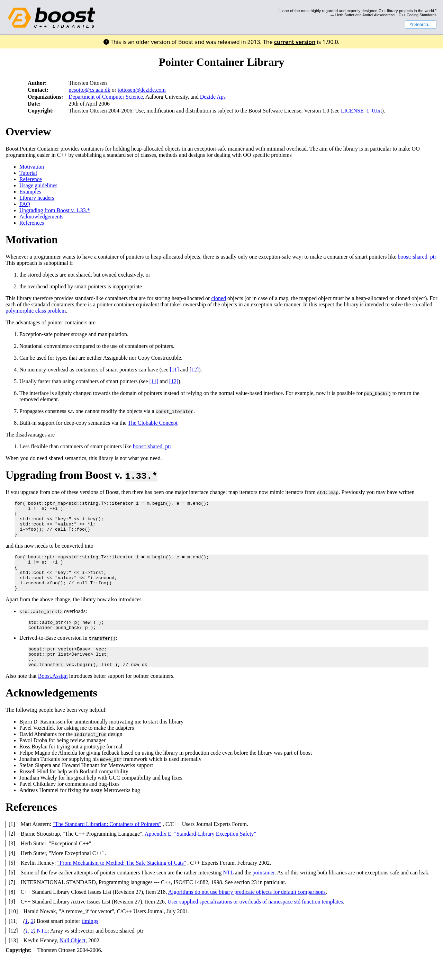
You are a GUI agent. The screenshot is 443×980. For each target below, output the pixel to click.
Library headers (37, 198)
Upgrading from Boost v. (82, 475)
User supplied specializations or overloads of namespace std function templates (255, 922)
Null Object (73, 961)
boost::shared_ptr (417, 257)
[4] (12, 874)
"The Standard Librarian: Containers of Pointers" (107, 845)
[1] (12, 845)
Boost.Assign (53, 697)
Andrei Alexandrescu (379, 15)
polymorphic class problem (36, 311)
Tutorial (28, 173)
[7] (12, 903)
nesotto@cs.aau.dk (89, 90)
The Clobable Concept (153, 423)
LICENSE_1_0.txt (361, 111)
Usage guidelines (38, 185)
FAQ (25, 204)
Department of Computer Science (106, 97)
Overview (28, 132)
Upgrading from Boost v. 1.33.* (55, 210)
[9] (12, 922)
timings (90, 942)
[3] (12, 864)
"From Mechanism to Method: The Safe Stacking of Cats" (121, 884)
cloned (219, 298)
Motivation (32, 167)
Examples (30, 192)
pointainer (263, 893)
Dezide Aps (213, 97)
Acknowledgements (41, 217)
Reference (31, 179)
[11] (174, 370)
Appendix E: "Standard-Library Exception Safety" (200, 855)
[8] (12, 913)
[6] (12, 893)
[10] (13, 932)
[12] (194, 370)
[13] (13, 961)
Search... (421, 25)
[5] (12, 884)
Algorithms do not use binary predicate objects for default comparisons (247, 913)
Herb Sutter (345, 15)
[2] (12, 855)
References (32, 223)
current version (295, 42)
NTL (228, 893)
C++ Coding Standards (418, 15)
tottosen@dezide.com (142, 90)
